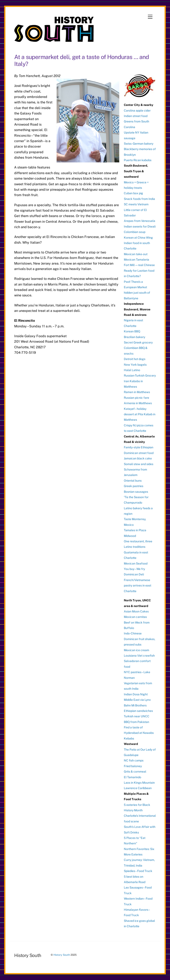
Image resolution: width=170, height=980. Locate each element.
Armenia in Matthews (138, 403)
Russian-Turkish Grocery (140, 376)
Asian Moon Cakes (136, 611)
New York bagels (135, 365)
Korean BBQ (132, 331)
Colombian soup (135, 232)
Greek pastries (134, 486)
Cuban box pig (133, 193)
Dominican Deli (134, 574)
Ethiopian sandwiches (138, 711)
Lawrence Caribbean (138, 788)
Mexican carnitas (135, 617)
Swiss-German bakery (139, 144)
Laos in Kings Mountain (139, 783)
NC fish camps (134, 760)
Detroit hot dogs (135, 359)
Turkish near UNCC (137, 716)
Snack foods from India (139, 199)
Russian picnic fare (136, 398)
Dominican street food (139, 453)
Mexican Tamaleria (136, 260)
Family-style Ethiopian (139, 447)
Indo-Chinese (133, 633)
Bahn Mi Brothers (135, 705)
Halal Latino (132, 370)
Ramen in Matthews (137, 392)
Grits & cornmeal (135, 772)
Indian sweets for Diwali (140, 226)
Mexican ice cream (136, 650)
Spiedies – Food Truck (138, 871)
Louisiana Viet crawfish (139, 656)
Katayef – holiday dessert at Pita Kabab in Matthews (140, 414)
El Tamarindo (133, 777)
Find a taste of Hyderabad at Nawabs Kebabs (139, 733)
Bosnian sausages (136, 492)
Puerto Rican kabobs (138, 160)
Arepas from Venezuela (140, 221)
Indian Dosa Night (136, 694)
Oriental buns (133, 481)
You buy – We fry (134, 569)
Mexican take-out (136, 254)
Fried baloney (133, 766)
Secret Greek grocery (138, 342)
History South (62, 955)
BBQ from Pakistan (136, 722)
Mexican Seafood (136, 563)
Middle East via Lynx (137, 700)
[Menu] (150, 17)
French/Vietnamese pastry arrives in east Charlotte (138, 586)
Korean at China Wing (138, 238)
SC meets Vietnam (136, 204)
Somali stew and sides (139, 464)
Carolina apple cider (137, 111)
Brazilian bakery (134, 337)
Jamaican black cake (138, 458)
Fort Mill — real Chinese (139, 265)
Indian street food (136, 116)
